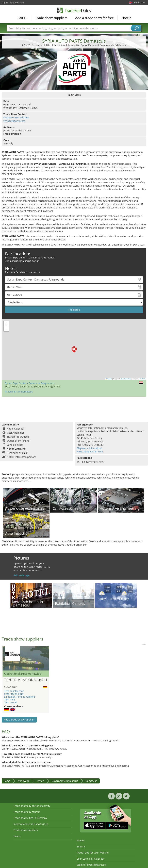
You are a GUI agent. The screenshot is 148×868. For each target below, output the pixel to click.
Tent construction (14, 691)
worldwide (24, 781)
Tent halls (10, 700)
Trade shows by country (27, 812)
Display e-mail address (16, 117)
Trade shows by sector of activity (32, 806)
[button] (74, 349)
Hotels (126, 18)
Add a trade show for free (95, 18)
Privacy (81, 840)
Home (7, 781)
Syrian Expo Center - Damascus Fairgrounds (30, 383)
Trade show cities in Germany (30, 818)
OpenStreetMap (126, 379)
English (139, 2)
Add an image (21, 575)
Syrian (41, 781)
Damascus (91, 781)
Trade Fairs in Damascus (19, 392)
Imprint (81, 847)
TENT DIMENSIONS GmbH (26, 680)
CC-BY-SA (143, 379)
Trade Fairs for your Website (93, 853)
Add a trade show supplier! (19, 720)
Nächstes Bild (47, 658)
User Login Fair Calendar (91, 859)
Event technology (14, 694)
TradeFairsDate (74, 10)
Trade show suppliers (51, 18)
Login (5, 2)
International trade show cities (31, 824)
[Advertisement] (74, 408)
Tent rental (10, 702)
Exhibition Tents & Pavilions (20, 697)
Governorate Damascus (65, 781)
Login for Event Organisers (92, 865)
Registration (17, 2)
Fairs (23, 18)
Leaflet (109, 379)
